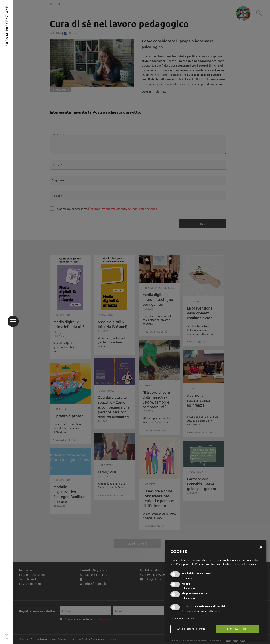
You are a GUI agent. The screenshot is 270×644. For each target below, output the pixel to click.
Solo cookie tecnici (183, 618)
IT (7, 639)
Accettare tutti (238, 629)
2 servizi (187, 578)
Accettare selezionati (192, 629)
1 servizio (188, 588)
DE (7, 635)
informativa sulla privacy (242, 564)
